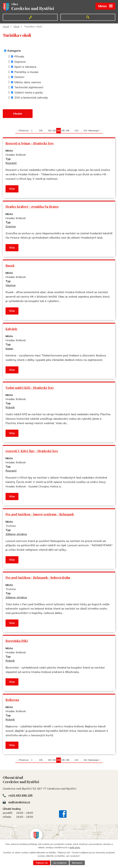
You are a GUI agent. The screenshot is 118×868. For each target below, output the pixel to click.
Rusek (10, 266)
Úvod (6, 27)
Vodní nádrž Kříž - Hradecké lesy (30, 388)
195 (63, 130)
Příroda (19, 56)
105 (41, 130)
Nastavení (77, 863)
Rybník (10, 407)
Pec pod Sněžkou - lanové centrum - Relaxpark (40, 514)
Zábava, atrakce (16, 534)
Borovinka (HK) (17, 641)
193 (54, 130)
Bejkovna (12, 700)
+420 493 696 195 (20, 795)
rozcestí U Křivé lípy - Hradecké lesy (32, 451)
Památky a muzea (26, 72)
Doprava (20, 62)
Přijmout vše (42, 863)
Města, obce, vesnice (28, 82)
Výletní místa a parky (29, 92)
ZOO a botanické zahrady (31, 98)
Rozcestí (11, 163)
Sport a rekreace (25, 67)
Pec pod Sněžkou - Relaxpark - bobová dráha (38, 577)
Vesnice (11, 285)
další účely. (75, 847)
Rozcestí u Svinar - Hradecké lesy (30, 143)
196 (67, 130)
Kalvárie (11, 329)
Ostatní (19, 77)
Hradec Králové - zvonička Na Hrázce (32, 207)
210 (76, 130)
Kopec (9, 349)
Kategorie (14, 51)
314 (85, 130)
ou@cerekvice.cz (19, 802)
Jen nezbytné (60, 863)
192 (50, 130)
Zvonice (11, 226)
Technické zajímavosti (29, 87)
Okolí (16, 27)
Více (12, 189)
